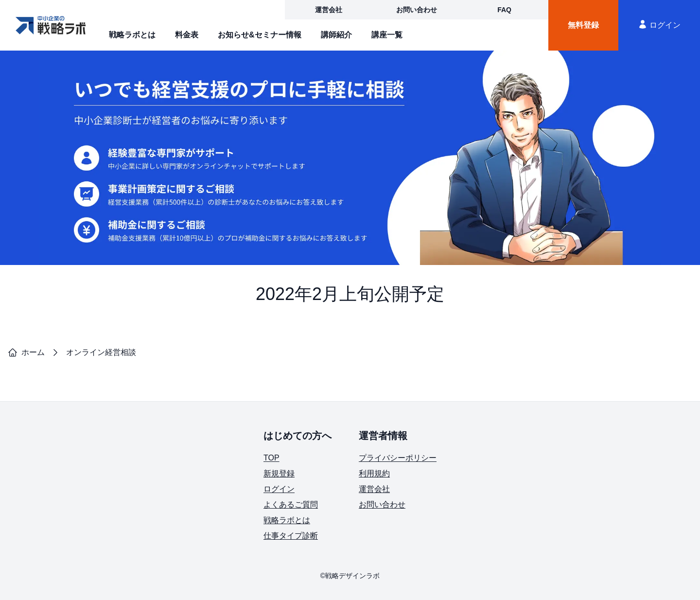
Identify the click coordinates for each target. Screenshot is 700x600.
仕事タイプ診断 (291, 536)
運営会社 (329, 10)
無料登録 (583, 25)
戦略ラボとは (132, 35)
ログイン (659, 24)
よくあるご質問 (291, 504)
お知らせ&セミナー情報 (260, 35)
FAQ (504, 10)
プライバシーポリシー (398, 458)
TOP (271, 458)
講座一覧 (387, 35)
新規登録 (279, 473)
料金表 (187, 35)
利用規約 (374, 473)
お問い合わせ (417, 10)
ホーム (26, 353)
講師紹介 (336, 35)
